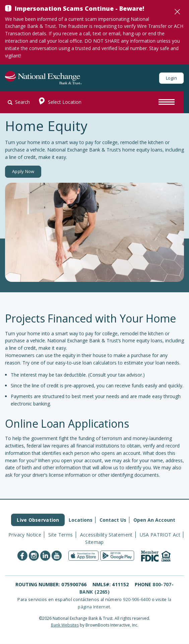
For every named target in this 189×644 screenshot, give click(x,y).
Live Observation (38, 520)
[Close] (177, 12)
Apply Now (23, 172)
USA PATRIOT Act (160, 535)
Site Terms (61, 535)
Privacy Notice (25, 535)
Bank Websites (65, 625)
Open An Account (154, 520)
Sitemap (94, 542)
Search (19, 102)
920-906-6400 (137, 599)
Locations (81, 520)
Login (171, 78)
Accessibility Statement (106, 535)
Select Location (58, 102)
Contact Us (113, 520)
